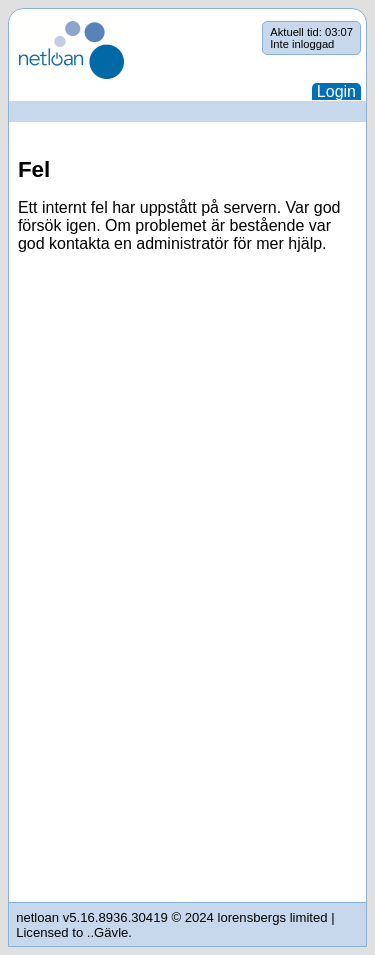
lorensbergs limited (273, 917)
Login (336, 91)
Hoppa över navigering (9, 21)
